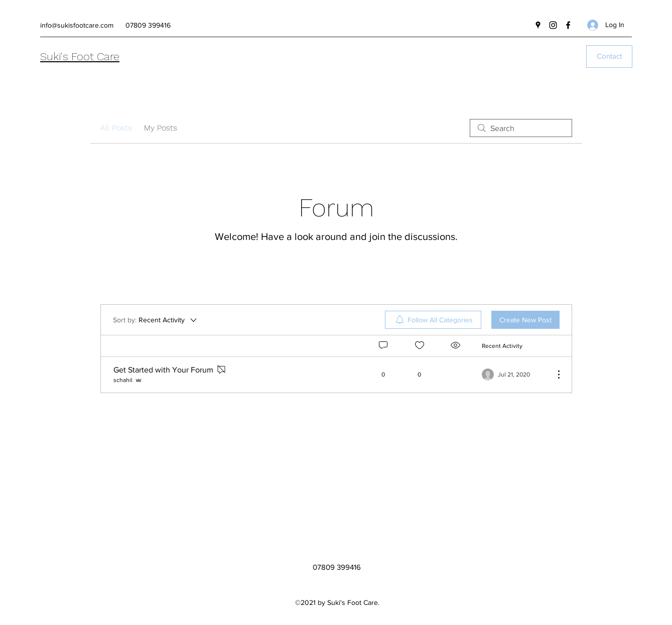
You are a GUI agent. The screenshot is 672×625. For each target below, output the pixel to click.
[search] (521, 128)
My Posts (161, 128)
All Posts (116, 128)
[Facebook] (568, 25)
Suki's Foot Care (80, 56)
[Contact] (609, 56)
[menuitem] (433, 320)
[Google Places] (538, 25)
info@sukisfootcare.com (77, 25)
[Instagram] (553, 25)
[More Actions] (554, 374)
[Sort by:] (156, 320)
